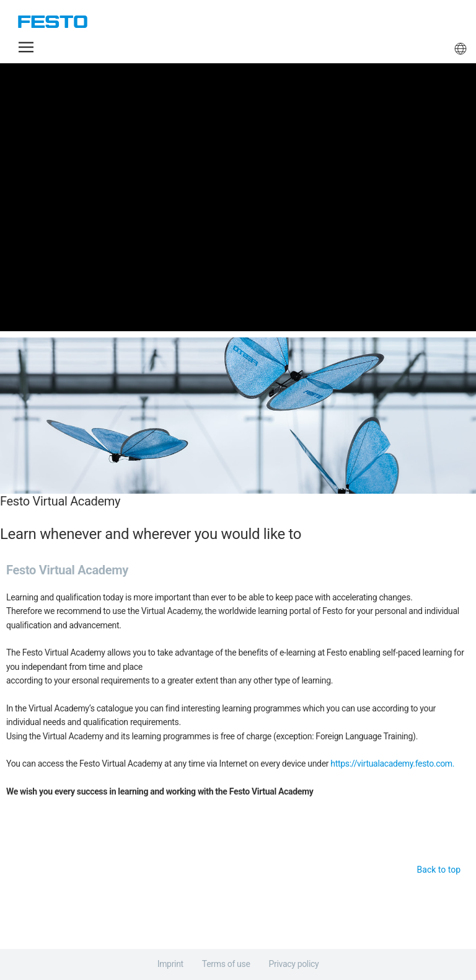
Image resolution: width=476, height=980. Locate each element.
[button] (26, 47)
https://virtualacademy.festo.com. (392, 764)
